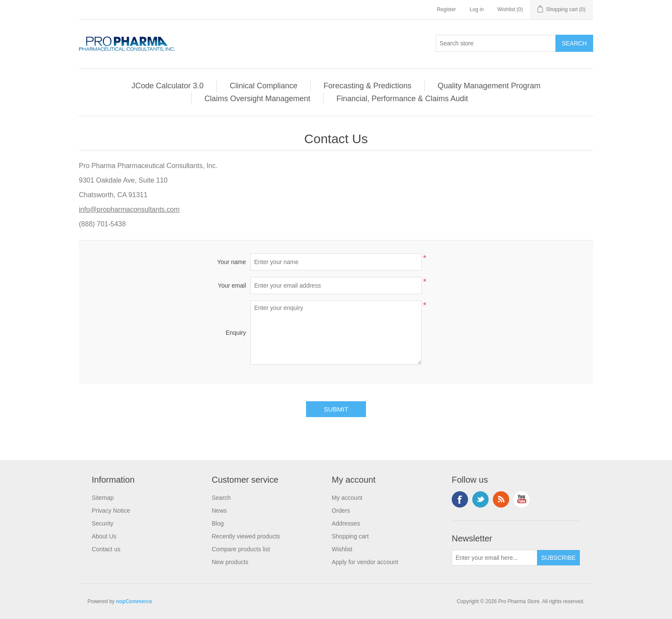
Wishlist (342, 549)
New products (230, 562)
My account (347, 498)
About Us (104, 536)
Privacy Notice (111, 511)
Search (221, 498)
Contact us (106, 549)
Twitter (480, 499)
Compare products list (241, 549)
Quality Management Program (489, 86)
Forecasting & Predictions (367, 86)
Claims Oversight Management (257, 99)
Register (446, 9)
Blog (218, 523)
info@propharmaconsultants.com (129, 209)
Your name (232, 262)
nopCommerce (134, 601)
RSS (501, 499)
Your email (232, 285)
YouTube (522, 499)
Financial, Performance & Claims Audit (402, 99)
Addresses (346, 523)
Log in (477, 9)
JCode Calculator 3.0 (168, 86)
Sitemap (103, 498)
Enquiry (236, 333)
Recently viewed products (246, 536)
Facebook (460, 499)
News (219, 511)
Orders (341, 511)
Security (103, 523)
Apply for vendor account (365, 562)
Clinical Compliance (264, 86)
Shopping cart (350, 536)
